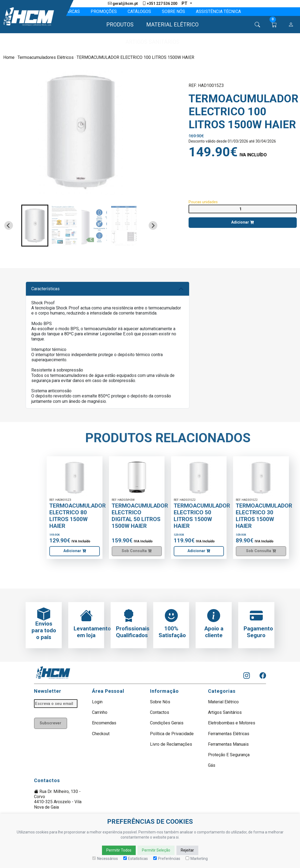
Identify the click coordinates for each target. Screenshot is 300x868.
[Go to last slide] (9, 225)
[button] (117, 25)
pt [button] (185, 3)
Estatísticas (136, 859)
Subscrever (50, 723)
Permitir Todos (119, 850)
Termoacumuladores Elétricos (46, 57)
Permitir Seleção (156, 850)
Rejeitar (187, 850)
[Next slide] (153, 225)
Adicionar (243, 222)
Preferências (167, 859)
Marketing (197, 859)
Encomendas (104, 723)
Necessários (105, 859)
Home (9, 57)
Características (45, 289)
